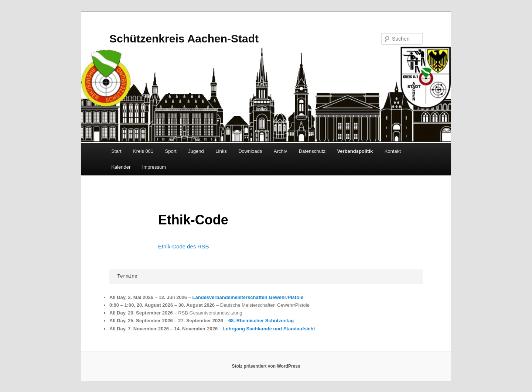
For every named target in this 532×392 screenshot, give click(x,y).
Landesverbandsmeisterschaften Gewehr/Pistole (248, 297)
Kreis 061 (143, 151)
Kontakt (393, 151)
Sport (171, 151)
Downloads (250, 151)
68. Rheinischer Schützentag (261, 321)
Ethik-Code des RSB (184, 246)
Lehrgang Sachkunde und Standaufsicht (269, 329)
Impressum (154, 167)
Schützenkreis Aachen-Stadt (184, 39)
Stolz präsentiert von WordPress (266, 366)
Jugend (196, 151)
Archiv (280, 151)
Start (116, 151)
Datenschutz (312, 151)
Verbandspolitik (355, 151)
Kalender (121, 167)
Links (221, 151)
